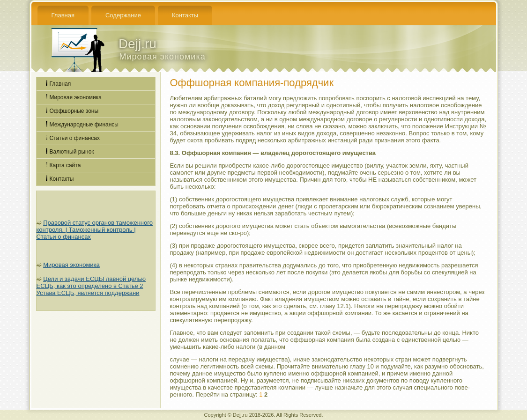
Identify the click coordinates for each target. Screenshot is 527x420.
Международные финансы (84, 125)
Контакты (185, 15)
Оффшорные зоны (74, 111)
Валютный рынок (72, 152)
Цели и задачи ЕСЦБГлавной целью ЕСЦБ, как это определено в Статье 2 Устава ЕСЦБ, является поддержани (91, 286)
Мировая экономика (76, 97)
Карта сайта (65, 165)
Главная (63, 15)
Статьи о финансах (75, 138)
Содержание (123, 15)
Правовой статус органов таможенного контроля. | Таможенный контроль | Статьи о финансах (95, 230)
